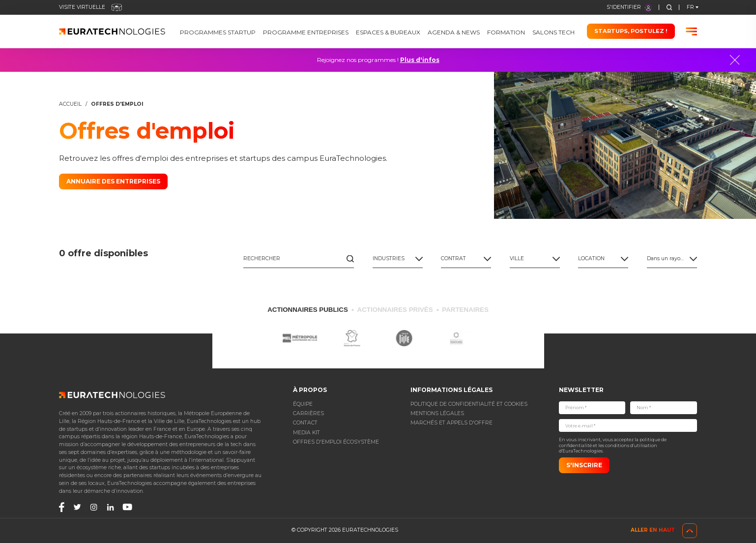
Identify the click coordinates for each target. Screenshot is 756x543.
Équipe (303, 404)
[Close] (735, 60)
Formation (506, 33)
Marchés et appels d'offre (451, 423)
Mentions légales (437, 413)
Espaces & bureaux (388, 33)
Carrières (308, 413)
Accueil (70, 104)
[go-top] (690, 531)
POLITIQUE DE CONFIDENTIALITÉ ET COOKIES (469, 404)
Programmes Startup (218, 33)
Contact (305, 423)
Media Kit (306, 433)
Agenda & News (454, 33)
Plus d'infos (420, 60)
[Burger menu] (691, 31)
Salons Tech (553, 33)
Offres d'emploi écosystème (336, 442)
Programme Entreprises (306, 33)
